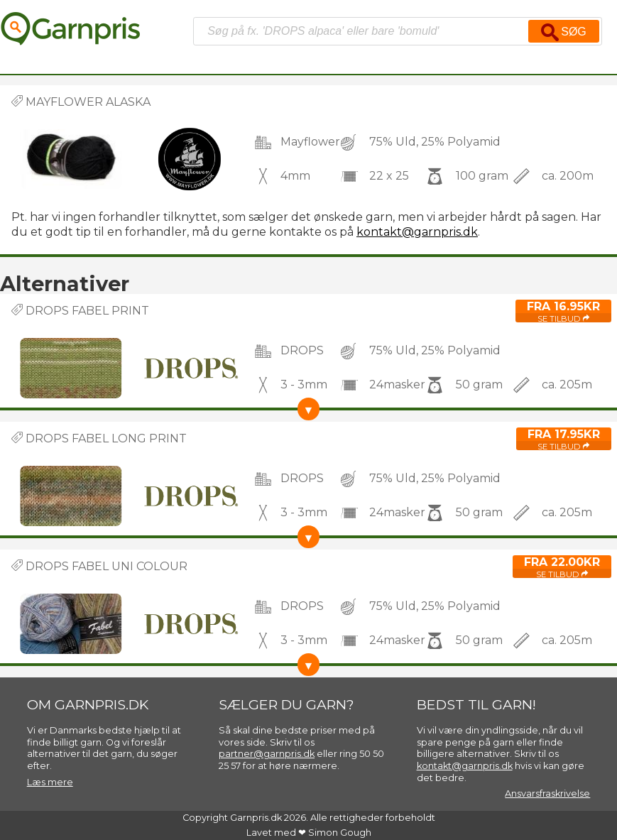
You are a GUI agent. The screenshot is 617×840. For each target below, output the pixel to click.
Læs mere (50, 782)
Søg (564, 32)
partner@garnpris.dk (267, 754)
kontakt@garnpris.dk (417, 232)
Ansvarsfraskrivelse (547, 793)
